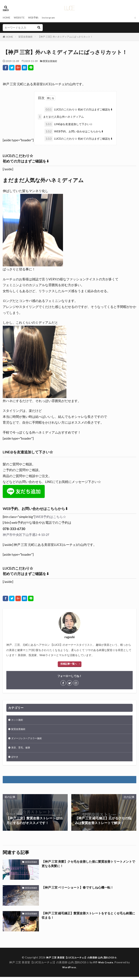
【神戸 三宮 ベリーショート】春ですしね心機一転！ (80, 891)
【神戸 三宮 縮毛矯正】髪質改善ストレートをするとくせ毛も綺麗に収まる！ (88, 919)
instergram (53, 18)
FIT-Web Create (103, 965)
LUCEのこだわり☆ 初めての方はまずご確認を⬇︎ (79, 109)
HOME (7, 18)
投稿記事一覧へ (69, 664)
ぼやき (15, 759)
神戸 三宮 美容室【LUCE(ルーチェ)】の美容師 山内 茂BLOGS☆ (81, 960)
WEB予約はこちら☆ (51, 517)
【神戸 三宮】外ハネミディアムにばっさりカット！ (65, 37)
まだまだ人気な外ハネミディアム (61, 117)
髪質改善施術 (26, 37)
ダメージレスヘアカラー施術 (29, 740)
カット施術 (18, 720)
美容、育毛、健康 (22, 750)
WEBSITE (21, 18)
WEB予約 (37, 18)
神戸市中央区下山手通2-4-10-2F (26, 535)
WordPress (69, 970)
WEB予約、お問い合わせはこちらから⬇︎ (74, 131)
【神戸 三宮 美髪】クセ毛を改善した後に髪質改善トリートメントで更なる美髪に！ (88, 867)
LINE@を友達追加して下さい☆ (69, 124)
